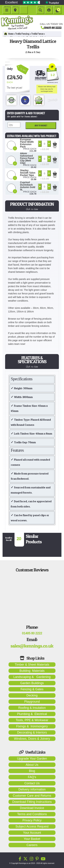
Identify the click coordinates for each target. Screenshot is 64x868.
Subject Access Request (32, 826)
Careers (32, 845)
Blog (32, 771)
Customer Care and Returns (32, 796)
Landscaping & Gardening (32, 677)
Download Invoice (32, 808)
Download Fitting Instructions (32, 802)
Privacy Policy (32, 820)
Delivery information (32, 789)
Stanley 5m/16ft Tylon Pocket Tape (28, 173)
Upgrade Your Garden (32, 759)
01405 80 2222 (53, 28)
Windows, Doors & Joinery (32, 739)
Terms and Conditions (32, 814)
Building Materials (32, 671)
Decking (32, 695)
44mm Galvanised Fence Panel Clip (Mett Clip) (27, 158)
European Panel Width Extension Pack (27, 143)
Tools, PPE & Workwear (32, 720)
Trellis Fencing (22, 34)
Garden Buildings (32, 683)
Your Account (32, 833)
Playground (32, 702)
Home (9, 34)
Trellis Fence (37, 34)
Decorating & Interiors (32, 732)
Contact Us (32, 783)
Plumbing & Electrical (32, 714)
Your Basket (32, 839)
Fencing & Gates (32, 689)
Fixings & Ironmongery (32, 726)
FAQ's (32, 777)
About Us (32, 765)
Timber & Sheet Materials (32, 665)
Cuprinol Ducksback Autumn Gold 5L (28, 186)
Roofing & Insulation (32, 708)
